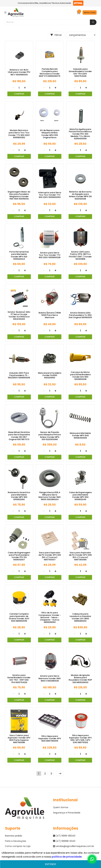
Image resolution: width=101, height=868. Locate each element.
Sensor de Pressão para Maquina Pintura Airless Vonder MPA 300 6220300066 (50, 436)
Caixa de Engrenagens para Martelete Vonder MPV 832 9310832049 (80, 496)
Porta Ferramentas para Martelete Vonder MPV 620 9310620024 (19, 255)
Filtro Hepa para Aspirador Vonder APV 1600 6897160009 (50, 739)
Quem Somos (61, 807)
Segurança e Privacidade (67, 813)
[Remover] (13, 88)
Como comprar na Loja (18, 846)
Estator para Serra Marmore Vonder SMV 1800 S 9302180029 (50, 678)
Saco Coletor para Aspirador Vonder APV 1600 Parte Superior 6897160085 (19, 739)
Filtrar (56, 35)
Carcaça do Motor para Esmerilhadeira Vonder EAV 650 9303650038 (80, 376)
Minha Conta (90, 12)
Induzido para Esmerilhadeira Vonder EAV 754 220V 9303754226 (80, 73)
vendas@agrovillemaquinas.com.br (74, 846)
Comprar (19, 94)
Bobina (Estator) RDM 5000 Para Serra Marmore (50, 315)
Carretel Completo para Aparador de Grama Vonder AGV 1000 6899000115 (19, 617)
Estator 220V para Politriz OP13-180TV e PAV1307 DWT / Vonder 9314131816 (80, 255)
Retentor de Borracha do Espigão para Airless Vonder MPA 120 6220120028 (80, 195)
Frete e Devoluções (16, 841)
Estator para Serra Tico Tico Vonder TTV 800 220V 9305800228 (50, 255)
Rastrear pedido (14, 836)
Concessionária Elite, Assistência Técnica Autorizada (51, 3)
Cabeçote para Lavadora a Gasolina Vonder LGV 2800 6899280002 (80, 617)
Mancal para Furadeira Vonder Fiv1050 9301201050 (50, 375)
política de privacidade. (67, 857)
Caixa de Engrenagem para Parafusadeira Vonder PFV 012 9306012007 (19, 556)
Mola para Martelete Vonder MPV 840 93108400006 (80, 436)
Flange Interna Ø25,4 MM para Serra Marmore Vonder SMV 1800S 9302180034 (50, 496)
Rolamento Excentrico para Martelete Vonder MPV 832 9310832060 (19, 496)
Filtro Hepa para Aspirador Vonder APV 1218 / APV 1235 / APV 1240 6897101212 (80, 739)
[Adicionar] (25, 88)
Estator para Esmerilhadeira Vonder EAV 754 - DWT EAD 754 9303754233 (19, 679)
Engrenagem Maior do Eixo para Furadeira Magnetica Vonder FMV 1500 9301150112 (19, 195)
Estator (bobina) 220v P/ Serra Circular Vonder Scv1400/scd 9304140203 (19, 315)
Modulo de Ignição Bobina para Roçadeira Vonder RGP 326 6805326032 (80, 679)
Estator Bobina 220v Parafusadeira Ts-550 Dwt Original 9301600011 (80, 315)
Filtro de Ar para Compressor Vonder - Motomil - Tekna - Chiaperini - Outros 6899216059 (50, 617)
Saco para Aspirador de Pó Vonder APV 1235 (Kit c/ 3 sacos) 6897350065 (80, 556)
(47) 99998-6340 (64, 841)
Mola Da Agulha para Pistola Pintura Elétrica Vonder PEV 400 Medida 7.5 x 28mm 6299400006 (80, 134)
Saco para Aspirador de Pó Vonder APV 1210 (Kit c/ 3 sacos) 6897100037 (50, 556)
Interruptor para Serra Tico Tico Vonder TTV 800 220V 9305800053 (50, 195)
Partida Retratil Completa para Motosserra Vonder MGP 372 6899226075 (50, 73)
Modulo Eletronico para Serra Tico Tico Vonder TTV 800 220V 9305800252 (19, 134)
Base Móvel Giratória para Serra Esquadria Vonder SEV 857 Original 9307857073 (19, 436)
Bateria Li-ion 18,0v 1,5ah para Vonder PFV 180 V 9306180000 (19, 72)
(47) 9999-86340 (64, 836)
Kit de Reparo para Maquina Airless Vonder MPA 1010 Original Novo (50, 134)
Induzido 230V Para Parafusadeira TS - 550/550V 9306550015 (19, 375)
